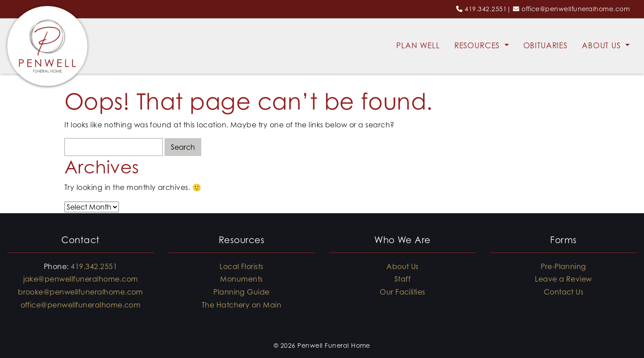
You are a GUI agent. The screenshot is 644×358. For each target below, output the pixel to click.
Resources (479, 46)
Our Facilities (402, 292)
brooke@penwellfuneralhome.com (80, 292)
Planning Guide (241, 292)
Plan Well (418, 46)
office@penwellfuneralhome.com (576, 9)
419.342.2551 (486, 9)
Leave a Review (563, 279)
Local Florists (241, 266)
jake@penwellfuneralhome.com (81, 279)
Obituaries (546, 46)
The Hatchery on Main (242, 305)
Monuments (241, 279)
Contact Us (564, 292)
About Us (603, 46)
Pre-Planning (563, 266)
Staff (402, 279)
